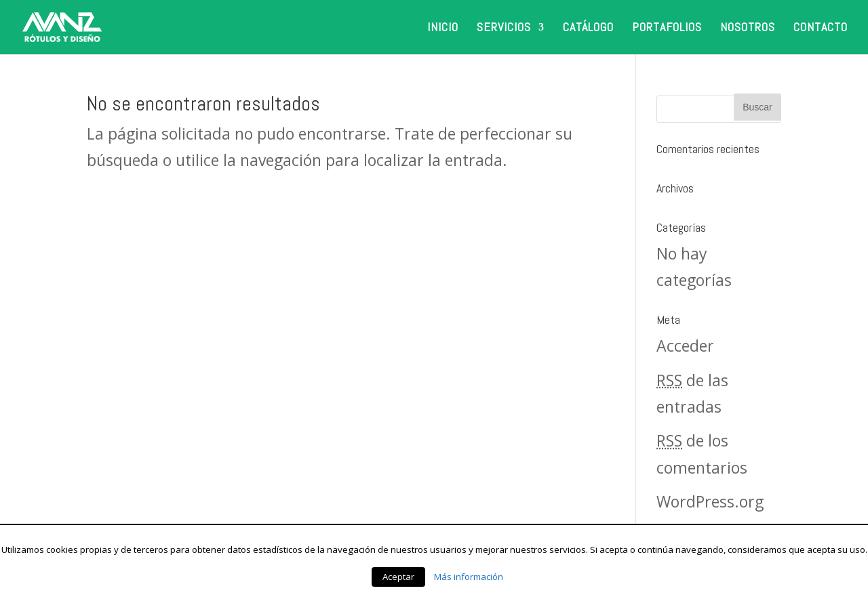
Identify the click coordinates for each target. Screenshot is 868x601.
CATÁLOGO (588, 28)
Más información (469, 577)
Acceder (685, 346)
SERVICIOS (504, 28)
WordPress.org (710, 501)
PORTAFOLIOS (667, 28)
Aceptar (398, 577)
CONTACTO (821, 28)
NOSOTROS (748, 28)
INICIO (443, 28)
